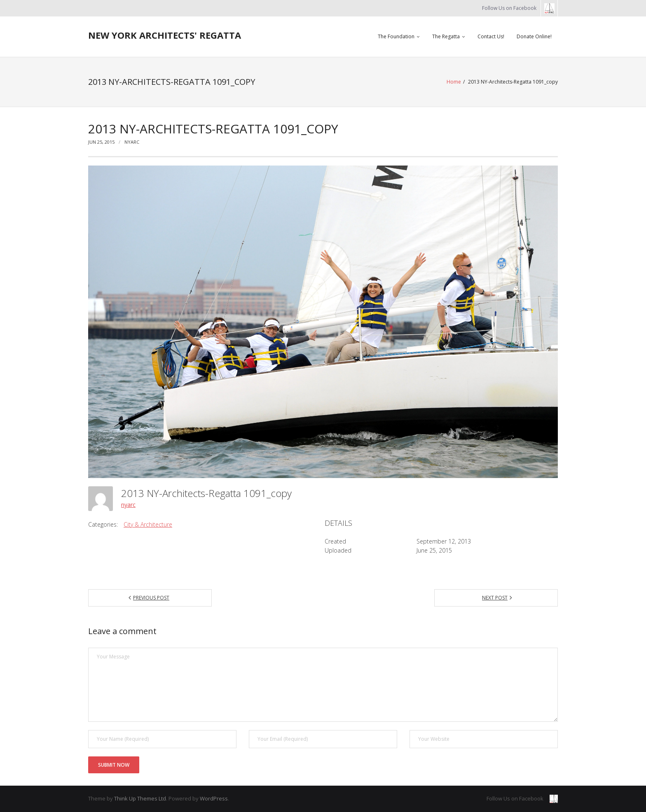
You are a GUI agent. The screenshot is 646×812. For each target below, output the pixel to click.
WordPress (214, 798)
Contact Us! (491, 36)
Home (454, 82)
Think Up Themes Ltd (140, 798)
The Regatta (446, 36)
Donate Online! (534, 36)
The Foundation (396, 36)
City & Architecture (148, 524)
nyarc (132, 142)
